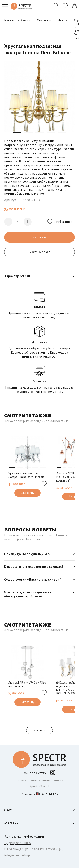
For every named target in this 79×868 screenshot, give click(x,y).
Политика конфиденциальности (39, 780)
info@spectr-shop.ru (19, 855)
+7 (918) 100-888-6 (18, 843)
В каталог (40, 730)
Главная (9, 20)
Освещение (45, 20)
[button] (17, 132)
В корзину (39, 237)
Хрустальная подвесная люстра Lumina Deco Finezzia (26, 475)
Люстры (63, 20)
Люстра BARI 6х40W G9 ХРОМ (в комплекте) (27, 685)
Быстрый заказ (39, 252)
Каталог (25, 20)
